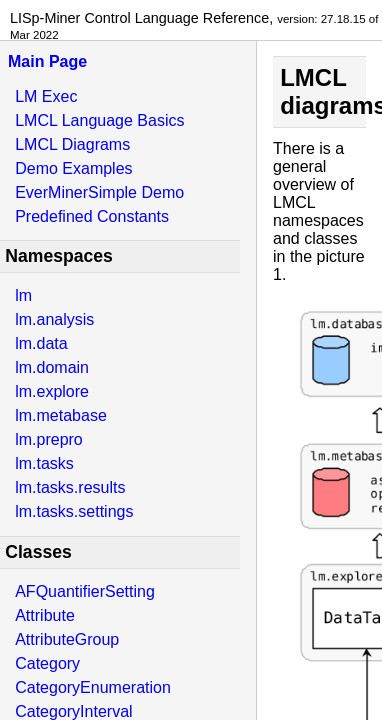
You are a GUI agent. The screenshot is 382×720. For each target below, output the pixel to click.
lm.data (41, 343)
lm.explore (52, 391)
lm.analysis (54, 319)
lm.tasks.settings (74, 511)
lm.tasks (44, 463)
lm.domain (52, 367)
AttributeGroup (67, 639)
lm (23, 295)
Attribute (45, 615)
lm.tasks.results (70, 487)
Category (47, 663)
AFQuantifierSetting (85, 591)
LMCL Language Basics (99, 120)
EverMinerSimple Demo (99, 192)
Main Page (47, 61)
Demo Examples (73, 168)
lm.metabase (61, 415)
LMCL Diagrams (72, 144)
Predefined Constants (92, 216)
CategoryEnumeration (93, 687)
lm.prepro (49, 439)
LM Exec (46, 96)
